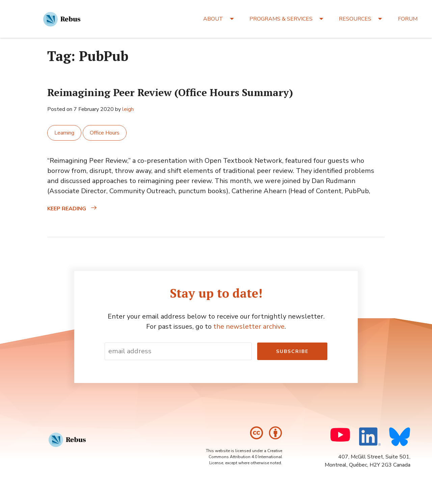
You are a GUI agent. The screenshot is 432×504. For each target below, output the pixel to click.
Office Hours (105, 133)
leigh (128, 109)
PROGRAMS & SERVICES (281, 19)
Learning (64, 133)
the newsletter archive (249, 327)
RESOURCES (355, 19)
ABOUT (213, 19)
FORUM (408, 19)
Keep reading (85, 209)
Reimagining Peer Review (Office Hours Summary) (170, 92)
